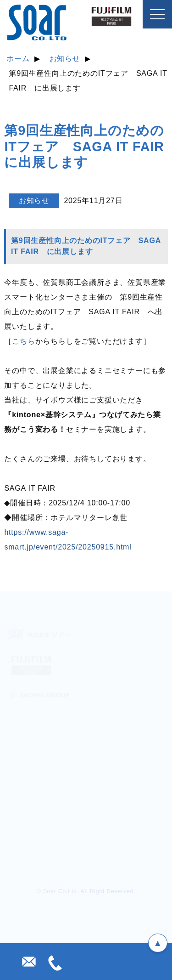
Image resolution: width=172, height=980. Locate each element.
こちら (23, 341)
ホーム (18, 59)
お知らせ (65, 59)
